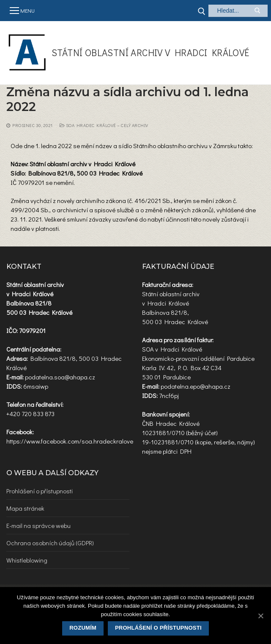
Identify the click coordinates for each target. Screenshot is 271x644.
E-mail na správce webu (38, 525)
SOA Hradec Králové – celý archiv (104, 125)
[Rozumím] (260, 616)
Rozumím (83, 628)
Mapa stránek (25, 508)
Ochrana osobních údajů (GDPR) (50, 543)
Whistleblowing (27, 560)
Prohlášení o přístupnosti (40, 491)
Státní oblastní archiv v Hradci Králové (151, 53)
